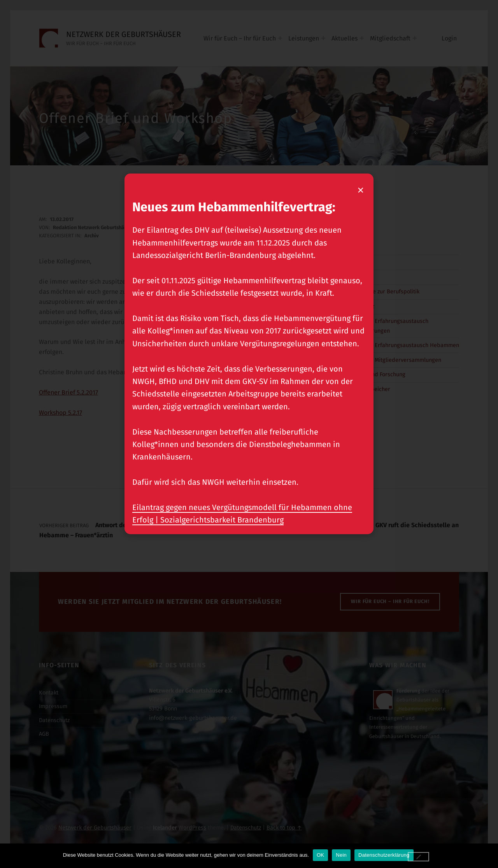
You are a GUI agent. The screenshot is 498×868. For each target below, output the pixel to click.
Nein (341, 855)
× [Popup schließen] (361, 190)
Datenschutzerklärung (384, 855)
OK (320, 855)
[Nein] (419, 857)
